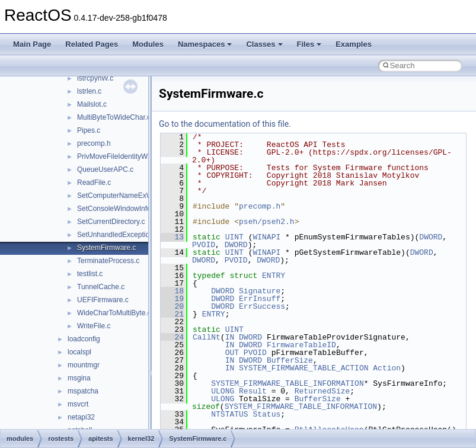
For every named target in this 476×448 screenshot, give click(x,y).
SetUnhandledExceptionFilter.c (126, 235)
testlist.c (90, 274)
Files (309, 44)
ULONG (223, 391)
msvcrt (78, 404)
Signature (260, 291)
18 (172, 291)
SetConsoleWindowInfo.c (117, 209)
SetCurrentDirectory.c (111, 222)
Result (253, 391)
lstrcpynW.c (95, 78)
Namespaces (205, 44)
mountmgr (84, 365)
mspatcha (83, 391)
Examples (354, 44)
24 (172, 337)
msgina (79, 378)
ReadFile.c (94, 183)
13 (172, 237)
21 (172, 314)
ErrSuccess (262, 306)
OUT (232, 353)
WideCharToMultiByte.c (114, 313)
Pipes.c (89, 130)
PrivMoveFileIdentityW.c (115, 156)
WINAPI (266, 237)
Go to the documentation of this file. (225, 124)
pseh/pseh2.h (267, 222)
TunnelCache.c (101, 287)
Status (266, 414)
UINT (234, 237)
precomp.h (94, 143)
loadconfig (84, 339)
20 (172, 306)
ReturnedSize (322, 391)
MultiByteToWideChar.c (114, 117)
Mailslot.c (92, 104)
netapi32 (81, 417)
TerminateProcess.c (108, 261)
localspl (79, 352)
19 (172, 299)
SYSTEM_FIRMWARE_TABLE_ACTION (304, 368)
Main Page (32, 44)
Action (387, 368)
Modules (148, 44)
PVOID (204, 245)
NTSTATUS (229, 414)
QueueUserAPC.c (105, 169)
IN (230, 337)
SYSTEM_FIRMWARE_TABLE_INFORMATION (287, 383)
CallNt (207, 337)
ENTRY (274, 276)
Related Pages (92, 44)
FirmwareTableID (301, 345)
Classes (264, 44)
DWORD (431, 237)
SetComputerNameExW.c (118, 196)
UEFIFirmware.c (103, 300)
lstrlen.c (89, 91)
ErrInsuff (260, 299)
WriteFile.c (94, 326)
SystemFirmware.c (106, 248)
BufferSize (290, 360)
